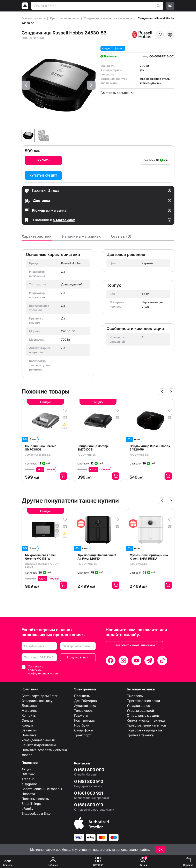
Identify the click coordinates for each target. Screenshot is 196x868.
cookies (62, 850)
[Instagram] (123, 660)
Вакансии (29, 730)
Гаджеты (81, 715)
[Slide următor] (171, 392)
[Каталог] (98, 862)
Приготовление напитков (146, 725)
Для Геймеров (85, 701)
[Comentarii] (65, 426)
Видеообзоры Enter (37, 813)
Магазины (29, 711)
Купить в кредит (43, 175)
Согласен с (43, 670)
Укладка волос (138, 706)
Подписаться (78, 657)
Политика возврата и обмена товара (44, 752)
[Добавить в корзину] (64, 476)
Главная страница (33, 18)
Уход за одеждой (140, 711)
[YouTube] (136, 660)
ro (170, 6)
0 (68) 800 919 (89, 805)
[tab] (37, 237)
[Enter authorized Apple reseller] (91, 823)
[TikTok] (162, 660)
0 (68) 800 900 (89, 770)
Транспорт (82, 735)
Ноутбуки (82, 725)
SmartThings (31, 804)
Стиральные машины (144, 715)
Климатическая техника (146, 720)
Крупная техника (140, 735)
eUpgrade (29, 784)
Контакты (29, 715)
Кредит (27, 725)
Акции (26, 769)
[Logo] (25, 6)
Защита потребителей (39, 745)
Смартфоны (84, 730)
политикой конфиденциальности (43, 672)
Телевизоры (84, 711)
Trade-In (28, 779)
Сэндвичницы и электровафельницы (109, 18)
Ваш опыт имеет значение (134, 645)
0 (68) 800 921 (89, 793)
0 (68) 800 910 (89, 781)
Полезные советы (36, 799)
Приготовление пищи (65, 18)
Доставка (29, 706)
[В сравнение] (170, 35)
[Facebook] (111, 660)
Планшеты (82, 696)
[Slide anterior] (162, 392)
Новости (28, 794)
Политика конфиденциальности (38, 738)
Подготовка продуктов (145, 730)
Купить (43, 160)
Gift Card (28, 774)
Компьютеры (84, 720)
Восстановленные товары (42, 789)
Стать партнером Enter (40, 696)
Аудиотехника (85, 706)
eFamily (28, 809)
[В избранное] (160, 35)
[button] (26, 85)
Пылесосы (135, 696)
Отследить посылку (37, 701)
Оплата (27, 720)
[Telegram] (149, 660)
